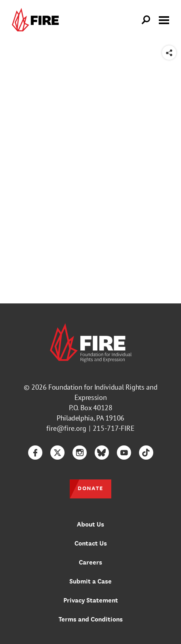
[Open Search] (146, 20)
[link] (37, 20)
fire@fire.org (66, 428)
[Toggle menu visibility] (164, 19)
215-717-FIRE (114, 428)
